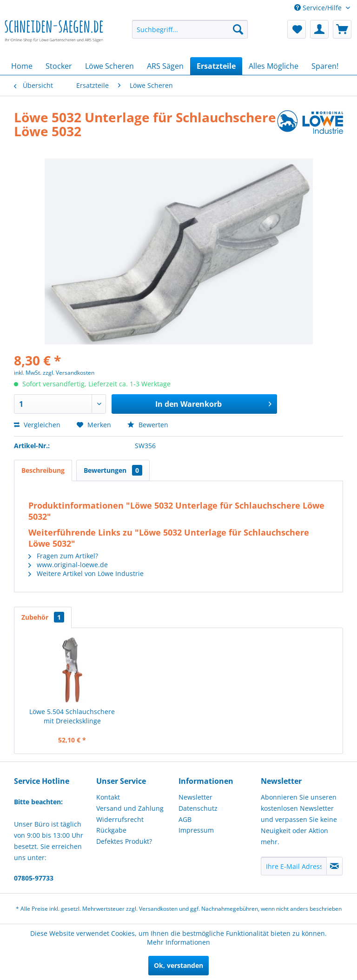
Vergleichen (37, 425)
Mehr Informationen (178, 942)
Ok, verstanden (178, 965)
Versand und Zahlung (130, 808)
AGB (185, 819)
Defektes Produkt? (124, 841)
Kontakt (108, 797)
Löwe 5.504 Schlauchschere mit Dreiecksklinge (72, 716)
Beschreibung (43, 470)
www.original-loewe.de (68, 565)
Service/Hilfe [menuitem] (319, 8)
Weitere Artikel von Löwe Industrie (86, 573)
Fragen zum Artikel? (63, 556)
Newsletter (195, 797)
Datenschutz (198, 808)
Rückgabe (111, 830)
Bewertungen (113, 470)
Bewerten (148, 425)
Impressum (196, 830)
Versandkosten (158, 909)
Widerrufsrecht (120, 819)
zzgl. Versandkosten (69, 373)
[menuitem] (190, 29)
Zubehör (43, 617)
